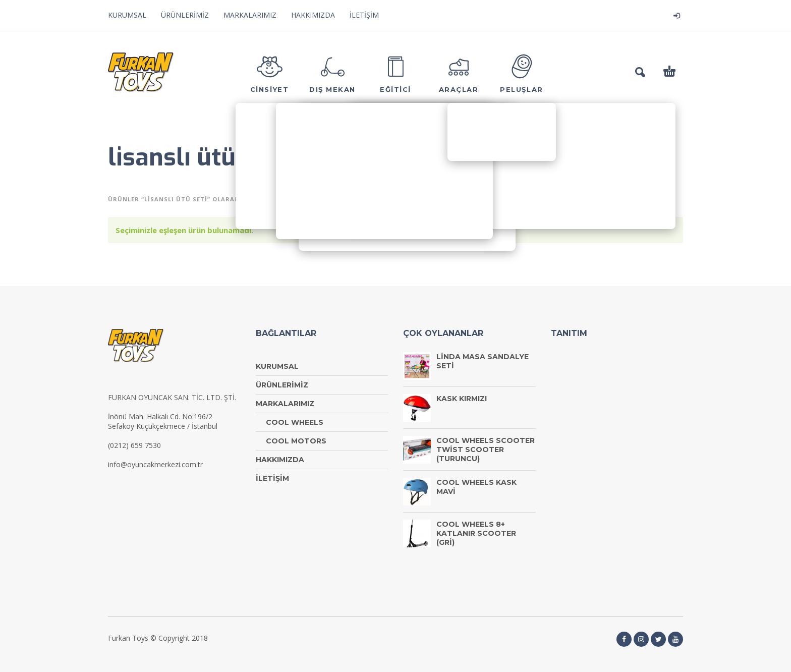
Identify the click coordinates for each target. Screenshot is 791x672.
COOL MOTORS (296, 441)
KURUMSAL (127, 15)
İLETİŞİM (364, 15)
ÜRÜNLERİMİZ (185, 15)
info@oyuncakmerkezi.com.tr (155, 464)
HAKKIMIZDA (313, 15)
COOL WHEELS (295, 422)
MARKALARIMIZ (250, 15)
